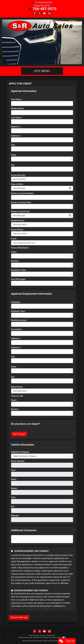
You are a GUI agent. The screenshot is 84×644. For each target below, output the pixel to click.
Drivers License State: (21, 202)
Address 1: (16, 127)
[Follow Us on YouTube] (44, 13)
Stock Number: (18, 461)
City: (13, 145)
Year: (13, 470)
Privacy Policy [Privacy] (51, 635)
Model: (14, 488)
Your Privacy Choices (57, 637)
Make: (14, 479)
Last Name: (16, 118)
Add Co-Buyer (19, 434)
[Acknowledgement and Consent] (12, 551)
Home (31, 635)
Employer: (16, 302)
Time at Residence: (20, 248)
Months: (15, 261)
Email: (14, 239)
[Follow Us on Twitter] (40, 13)
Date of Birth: (17, 184)
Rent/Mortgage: (18, 279)
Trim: (14, 497)
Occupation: (17, 329)
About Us (36, 635)
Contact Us (43, 635)
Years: (14, 252)
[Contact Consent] (12, 591)
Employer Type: (18, 311)
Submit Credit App (19, 617)
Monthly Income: (19, 320)
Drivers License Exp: (21, 211)
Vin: (13, 506)
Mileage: (15, 516)
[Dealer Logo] (42, 42)
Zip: (13, 165)
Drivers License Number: (23, 193)
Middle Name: (18, 108)
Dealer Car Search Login (25, 637)
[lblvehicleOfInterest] (42, 456)
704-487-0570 (44, 9)
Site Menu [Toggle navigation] (42, 71)
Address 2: (16, 136)
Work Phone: (17, 387)
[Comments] (42, 539)
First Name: (17, 99)
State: (14, 155)
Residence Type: (19, 270)
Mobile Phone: (18, 221)
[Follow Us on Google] (49, 13)
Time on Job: (17, 396)
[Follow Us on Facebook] (35, 13)
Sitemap (45, 637)
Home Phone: (17, 230)
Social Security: (18, 175)
